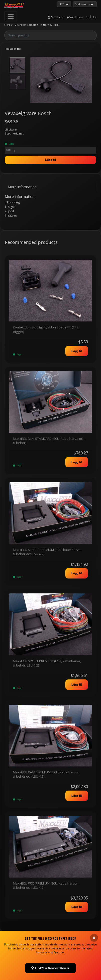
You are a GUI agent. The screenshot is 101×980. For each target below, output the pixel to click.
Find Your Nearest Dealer (50, 878)
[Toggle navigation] (11, 16)
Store (7, 25)
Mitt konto (56, 17)
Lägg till (50, 160)
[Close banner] (94, 847)
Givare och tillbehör (25, 25)
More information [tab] (22, 187)
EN (95, 17)
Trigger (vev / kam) (49, 25)
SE (87, 17)
